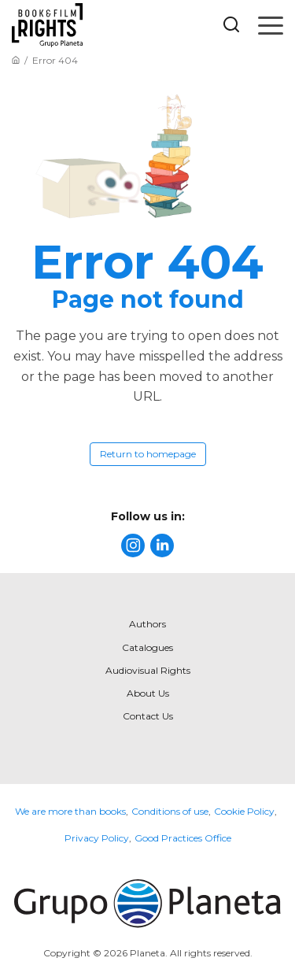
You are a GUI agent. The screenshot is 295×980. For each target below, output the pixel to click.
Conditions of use (170, 811)
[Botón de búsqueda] (231, 26)
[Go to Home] (16, 60)
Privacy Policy (97, 838)
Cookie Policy (244, 811)
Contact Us (148, 716)
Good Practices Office (183, 838)
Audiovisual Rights (148, 670)
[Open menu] (271, 25)
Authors (147, 624)
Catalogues (147, 647)
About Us (148, 693)
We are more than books (70, 811)
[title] (133, 545)
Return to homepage (148, 454)
